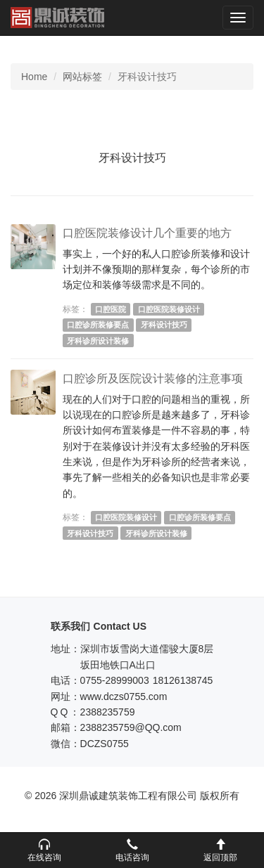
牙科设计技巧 (164, 325)
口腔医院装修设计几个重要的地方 (147, 233)
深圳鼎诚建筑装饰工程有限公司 (57, 18)
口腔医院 (111, 309)
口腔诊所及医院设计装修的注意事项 (153, 378)
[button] (44, 850)
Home (34, 77)
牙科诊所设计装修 (98, 341)
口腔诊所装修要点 (98, 325)
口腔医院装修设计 (169, 309)
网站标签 (82, 77)
